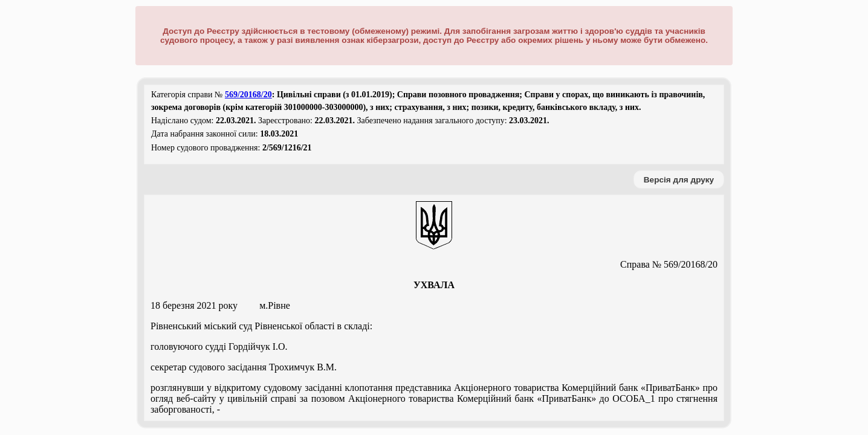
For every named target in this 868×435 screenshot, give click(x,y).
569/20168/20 (248, 95)
